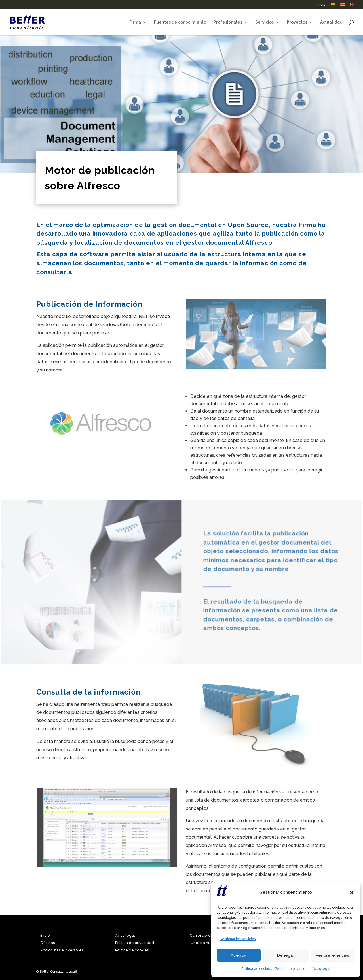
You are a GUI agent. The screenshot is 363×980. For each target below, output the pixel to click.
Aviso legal (321, 969)
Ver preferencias (333, 955)
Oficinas (48, 943)
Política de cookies (257, 969)
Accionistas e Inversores (62, 950)
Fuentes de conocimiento (180, 22)
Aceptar (239, 955)
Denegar (285, 955)
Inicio (321, 5)
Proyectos (297, 22)
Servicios (264, 22)
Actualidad (331, 22)
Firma (135, 22)
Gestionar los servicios (238, 939)
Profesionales (228, 22)
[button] (352, 893)
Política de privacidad (292, 969)
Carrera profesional (207, 935)
